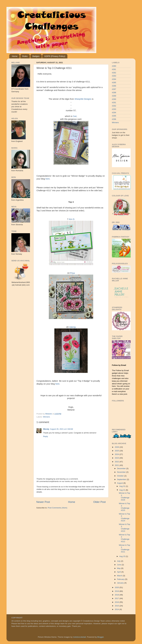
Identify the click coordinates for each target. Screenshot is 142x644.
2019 (117, 591)
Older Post (99, 502)
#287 (114, 89)
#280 (114, 66)
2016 (117, 602)
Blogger (101, 637)
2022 (117, 462)
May (119, 568)
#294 (114, 113)
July (119, 561)
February (121, 579)
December (122, 468)
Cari (75, 116)
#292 (114, 106)
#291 (114, 103)
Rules (25, 56)
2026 (117, 447)
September (122, 479)
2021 (117, 465)
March (120, 576)
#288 (114, 93)
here (48, 179)
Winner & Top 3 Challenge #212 (124, 538)
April (119, 572)
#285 (114, 83)
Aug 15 (123, 556)
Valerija (72, 327)
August (120, 483)
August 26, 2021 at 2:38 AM (62, 429)
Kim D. (72, 219)
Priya (72, 273)
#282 (114, 73)
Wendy (46, 429)
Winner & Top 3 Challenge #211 (124, 548)
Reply (46, 436)
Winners (46, 417)
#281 (114, 69)
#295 (114, 116)
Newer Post (43, 502)
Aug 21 (123, 490)
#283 (114, 76)
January (121, 583)
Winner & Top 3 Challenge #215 (124, 507)
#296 (114, 119)
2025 (117, 451)
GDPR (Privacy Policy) (55, 56)
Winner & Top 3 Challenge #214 (124, 517)
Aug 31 (123, 486)
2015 (117, 606)
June (119, 565)
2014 (117, 609)
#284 (114, 79)
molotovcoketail (79, 637)
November (122, 472)
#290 (114, 99)
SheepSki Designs (83, 99)
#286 (114, 86)
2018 (117, 595)
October (121, 476)
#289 (114, 96)
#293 (114, 109)
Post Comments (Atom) (58, 508)
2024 (117, 454)
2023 (117, 458)
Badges (36, 56)
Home (15, 56)
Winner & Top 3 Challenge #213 (124, 528)
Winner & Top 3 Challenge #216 (124, 496)
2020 (117, 587)
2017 (117, 598)
